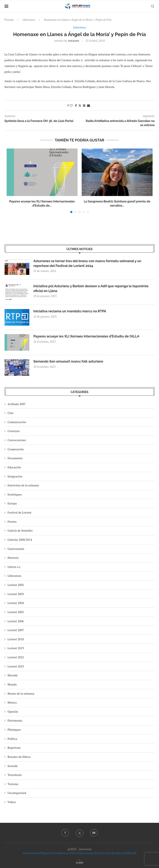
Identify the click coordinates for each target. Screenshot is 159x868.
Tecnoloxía (15, 775)
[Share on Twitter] (80, 105)
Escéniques (15, 494)
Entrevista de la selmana (23, 485)
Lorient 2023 (16, 666)
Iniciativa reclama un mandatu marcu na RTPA (70, 311)
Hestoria (13, 558)
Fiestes (12, 522)
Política (13, 739)
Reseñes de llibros (19, 757)
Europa (12, 503)
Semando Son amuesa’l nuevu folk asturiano (68, 361)
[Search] (153, 6)
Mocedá (13, 675)
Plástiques (14, 730)
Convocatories (17, 440)
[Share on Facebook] (76, 105)
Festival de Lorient (20, 512)
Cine (11, 413)
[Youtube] (94, 833)
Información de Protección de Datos (100, 853)
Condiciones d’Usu (65, 853)
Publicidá (130, 853)
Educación (14, 467)
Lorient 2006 (16, 621)
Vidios (12, 802)
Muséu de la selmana (21, 693)
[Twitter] (80, 833)
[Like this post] (71, 105)
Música (12, 702)
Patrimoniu (15, 720)
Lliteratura (29, 20)
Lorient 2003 (16, 594)
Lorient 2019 (16, 648)
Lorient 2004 (16, 603)
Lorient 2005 (16, 612)
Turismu (13, 784)
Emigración (15, 476)
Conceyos (14, 431)
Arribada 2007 (17, 404)
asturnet (74, 41)
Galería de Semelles (20, 530)
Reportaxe (14, 748)
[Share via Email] (88, 105)
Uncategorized (17, 793)
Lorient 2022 (16, 657)
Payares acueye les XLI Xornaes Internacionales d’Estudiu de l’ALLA (86, 336)
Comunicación (17, 422)
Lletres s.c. (14, 567)
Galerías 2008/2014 (20, 540)
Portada (9, 20)
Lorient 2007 (16, 630)
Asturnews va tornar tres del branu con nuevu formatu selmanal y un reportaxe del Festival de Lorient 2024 (87, 263)
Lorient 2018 (16, 639)
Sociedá (13, 766)
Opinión (13, 712)
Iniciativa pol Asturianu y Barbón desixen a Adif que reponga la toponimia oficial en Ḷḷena (91, 288)
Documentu (15, 458)
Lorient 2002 (16, 585)
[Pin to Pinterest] (84, 105)
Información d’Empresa (37, 853)
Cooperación (16, 449)
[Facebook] (65, 833)
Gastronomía (16, 549)
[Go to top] (79, 863)
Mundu (12, 684)
